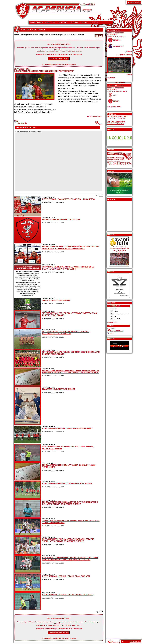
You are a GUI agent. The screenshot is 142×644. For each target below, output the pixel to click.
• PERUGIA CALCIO (36, 22)
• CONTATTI (94, 22)
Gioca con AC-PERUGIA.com (116, 118)
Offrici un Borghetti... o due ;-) (59, 58)
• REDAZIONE (63, 22)
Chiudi (99, 124)
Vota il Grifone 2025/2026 (116, 124)
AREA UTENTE (136, 2)
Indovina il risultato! (114, 106)
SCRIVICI (73, 64)
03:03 (111, 333)
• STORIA (84, 22)
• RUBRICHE (74, 22)
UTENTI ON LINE (135, 642)
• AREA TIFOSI (50, 22)
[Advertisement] (114, 215)
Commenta (21, 123)
